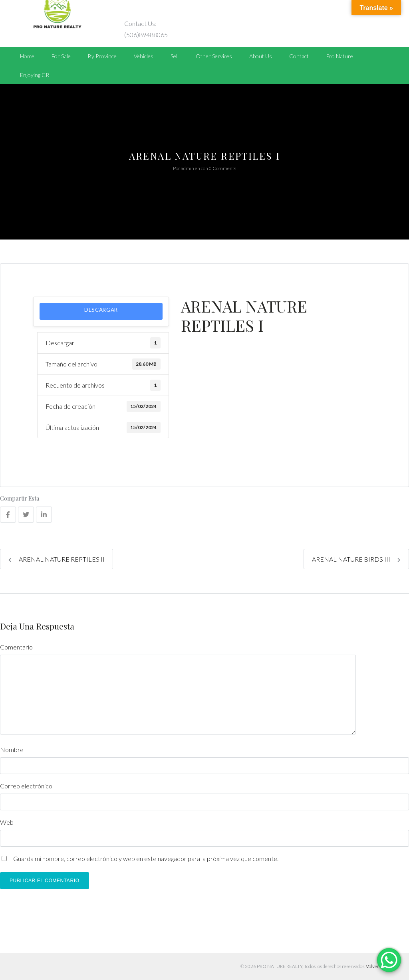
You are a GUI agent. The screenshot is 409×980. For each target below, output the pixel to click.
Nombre (12, 749)
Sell (175, 56)
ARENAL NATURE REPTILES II (57, 559)
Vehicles (144, 56)
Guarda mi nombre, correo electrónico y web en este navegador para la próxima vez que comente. (146, 858)
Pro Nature (340, 56)
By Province (102, 56)
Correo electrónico (26, 786)
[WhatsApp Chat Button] (389, 960)
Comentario (16, 647)
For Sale (61, 56)
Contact (299, 56)
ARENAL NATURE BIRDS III (356, 559)
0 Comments (222, 168)
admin (188, 168)
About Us (261, 56)
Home (27, 56)
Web (7, 822)
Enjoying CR (35, 75)
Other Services (214, 56)
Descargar (101, 310)
